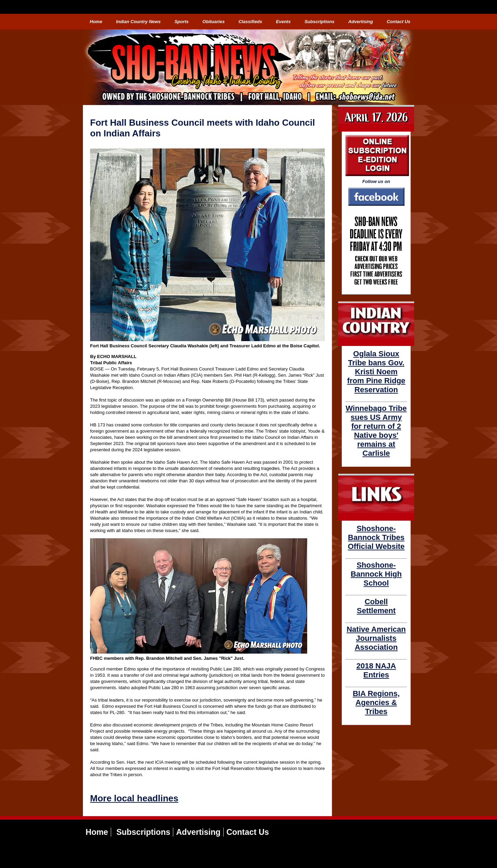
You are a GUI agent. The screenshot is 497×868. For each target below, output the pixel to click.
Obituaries (214, 22)
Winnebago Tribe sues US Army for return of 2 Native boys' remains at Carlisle (376, 431)
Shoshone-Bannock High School (376, 574)
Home (96, 22)
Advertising (361, 22)
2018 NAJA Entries (376, 670)
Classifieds (250, 22)
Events (284, 22)
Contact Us (398, 22)
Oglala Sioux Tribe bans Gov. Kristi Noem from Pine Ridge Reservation (376, 372)
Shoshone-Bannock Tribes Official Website (376, 537)
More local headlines (134, 798)
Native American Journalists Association (376, 638)
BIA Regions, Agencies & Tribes (376, 702)
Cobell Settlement (376, 606)
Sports (181, 22)
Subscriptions (319, 22)
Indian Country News (138, 22)
